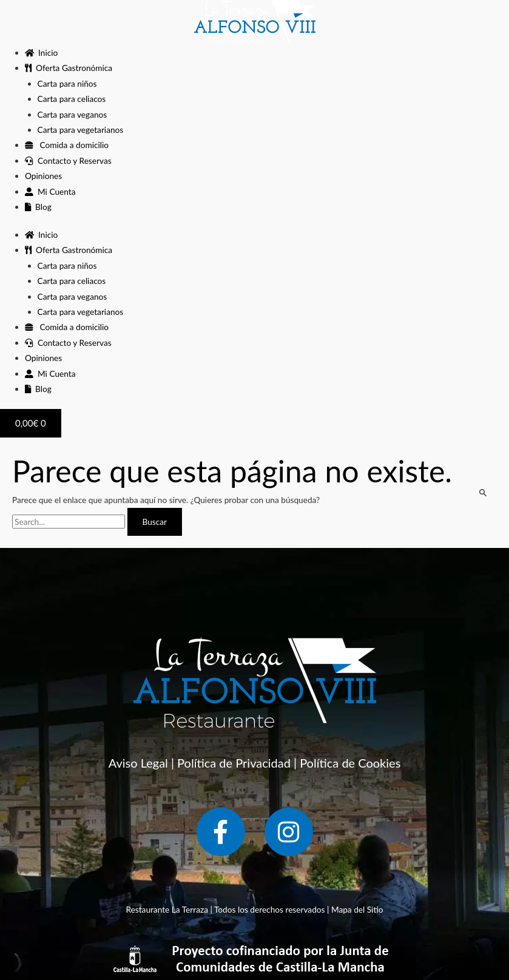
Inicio (41, 52)
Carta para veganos (72, 114)
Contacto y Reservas (68, 161)
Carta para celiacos (72, 99)
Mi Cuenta (50, 191)
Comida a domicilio (67, 145)
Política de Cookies (350, 763)
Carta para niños (67, 83)
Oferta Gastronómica (69, 68)
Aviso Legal (138, 763)
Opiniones (43, 176)
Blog (38, 207)
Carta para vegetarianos (81, 130)
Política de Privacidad (234, 763)
